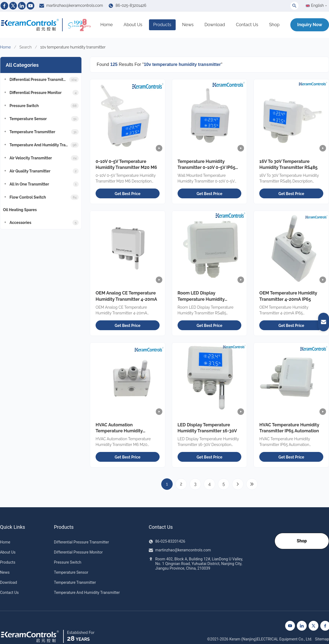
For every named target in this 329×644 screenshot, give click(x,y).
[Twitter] (13, 6)
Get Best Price (128, 194)
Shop (274, 25)
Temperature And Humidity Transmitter (87, 593)
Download (215, 25)
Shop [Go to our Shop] (302, 541)
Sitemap (322, 639)
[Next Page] (238, 484)
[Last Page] (252, 484)
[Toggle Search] (294, 6)
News (188, 25)
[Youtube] (31, 6)
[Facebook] (4, 6)
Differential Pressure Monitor (78, 552)
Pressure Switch (68, 562)
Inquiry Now (310, 25)
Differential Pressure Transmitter (81, 542)
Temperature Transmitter (75, 582)
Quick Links (13, 527)
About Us (133, 25)
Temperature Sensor (71, 572)
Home (107, 25)
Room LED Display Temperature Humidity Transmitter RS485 (201, 299)
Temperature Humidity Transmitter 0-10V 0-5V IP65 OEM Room (207, 168)
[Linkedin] (22, 6)
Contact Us (247, 25)
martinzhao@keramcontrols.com (75, 5)
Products (162, 25)
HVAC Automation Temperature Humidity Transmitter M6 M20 (119, 431)
